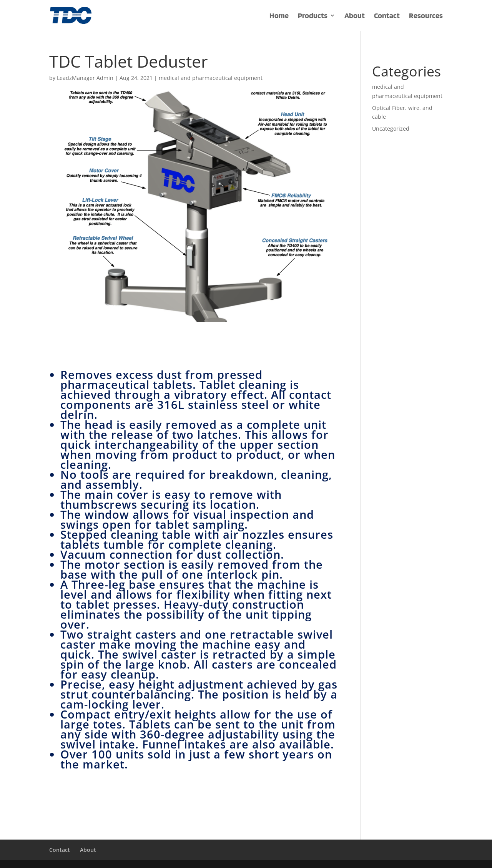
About (355, 16)
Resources (426, 16)
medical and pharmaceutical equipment (211, 78)
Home (279, 16)
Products (313, 16)
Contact (387, 16)
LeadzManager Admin (85, 78)
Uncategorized (391, 129)
